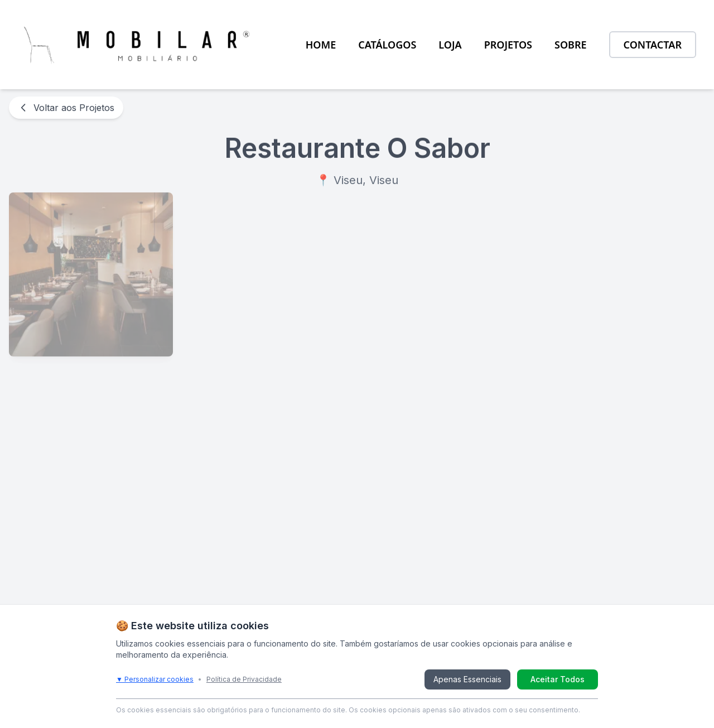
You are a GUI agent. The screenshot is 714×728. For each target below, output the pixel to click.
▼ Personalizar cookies (155, 679)
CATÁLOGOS (387, 45)
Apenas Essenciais (467, 679)
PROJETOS (508, 45)
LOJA (450, 45)
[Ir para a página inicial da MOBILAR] (138, 45)
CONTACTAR (653, 45)
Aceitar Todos (558, 679)
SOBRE (571, 45)
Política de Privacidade (244, 679)
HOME (321, 45)
